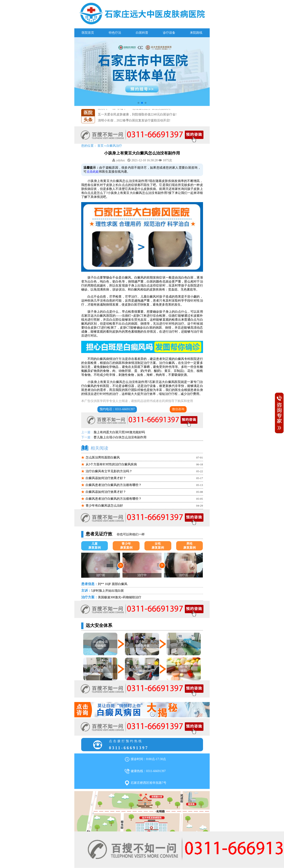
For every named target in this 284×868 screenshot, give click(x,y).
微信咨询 (178, 409)
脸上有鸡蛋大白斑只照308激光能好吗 (119, 432)
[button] (138, 103)
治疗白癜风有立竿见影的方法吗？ (109, 471)
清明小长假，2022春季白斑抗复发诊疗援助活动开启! (134, 120)
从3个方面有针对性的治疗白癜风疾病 (111, 464)
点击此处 (93, 172)
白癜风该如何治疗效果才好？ (106, 478)
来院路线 (196, 33)
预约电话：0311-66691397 (117, 409)
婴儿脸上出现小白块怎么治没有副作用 (120, 437)
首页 (101, 146)
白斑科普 (142, 33)
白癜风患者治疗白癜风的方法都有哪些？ (114, 485)
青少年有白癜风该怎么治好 (104, 506)
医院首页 (88, 33)
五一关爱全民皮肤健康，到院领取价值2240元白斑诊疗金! (137, 114)
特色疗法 (115, 33)
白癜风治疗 (114, 146)
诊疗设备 (169, 33)
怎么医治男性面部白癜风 (103, 457)
